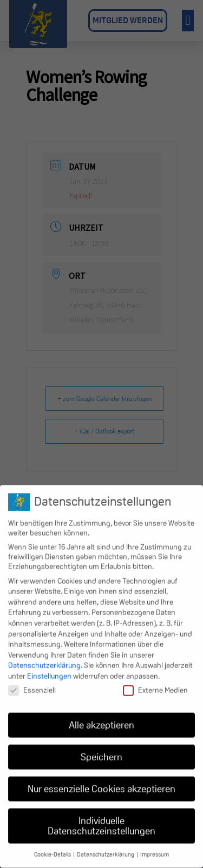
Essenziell (32, 681)
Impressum (155, 845)
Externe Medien (155, 681)
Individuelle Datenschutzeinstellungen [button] (101, 817)
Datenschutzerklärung (44, 656)
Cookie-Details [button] (53, 845)
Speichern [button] (101, 748)
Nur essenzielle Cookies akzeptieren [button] (101, 780)
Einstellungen (49, 667)
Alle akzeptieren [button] (101, 716)
